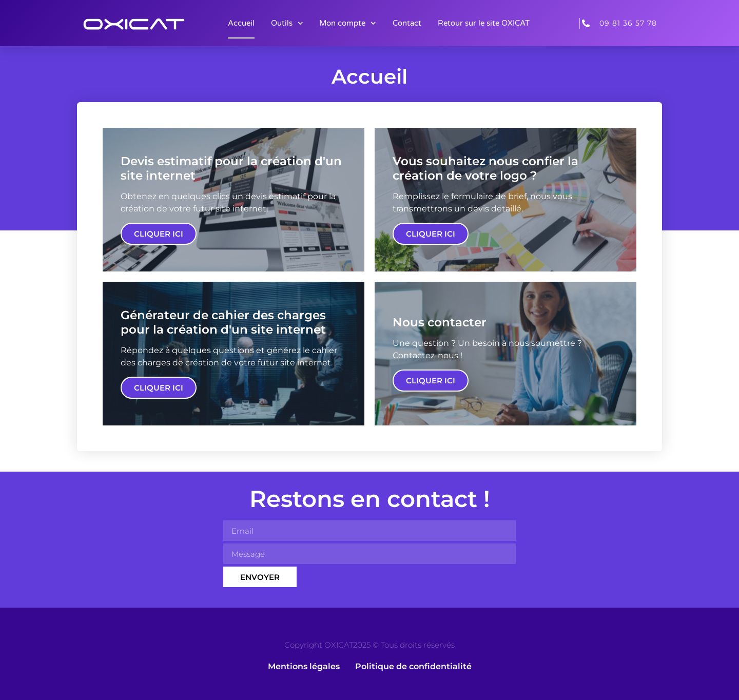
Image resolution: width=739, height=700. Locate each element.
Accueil (241, 23)
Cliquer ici (159, 234)
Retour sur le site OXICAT (484, 23)
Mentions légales (304, 666)
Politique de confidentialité (413, 666)
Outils (287, 23)
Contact (407, 23)
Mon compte (348, 23)
